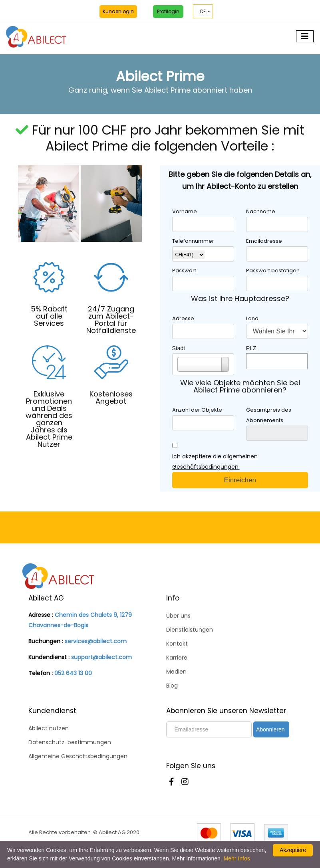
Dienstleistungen (190, 630)
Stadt (179, 348)
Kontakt (177, 644)
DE (203, 11)
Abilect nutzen (49, 728)
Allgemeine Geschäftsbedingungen (78, 756)
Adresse (183, 318)
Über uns (178, 616)
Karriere (177, 658)
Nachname (261, 211)
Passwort (184, 271)
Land (252, 318)
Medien (176, 672)
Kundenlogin (118, 11)
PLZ (251, 348)
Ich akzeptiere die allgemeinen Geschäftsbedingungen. (215, 462)
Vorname (185, 211)
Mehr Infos (237, 858)
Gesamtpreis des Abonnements (269, 415)
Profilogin (168, 11)
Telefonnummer (193, 241)
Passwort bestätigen (273, 271)
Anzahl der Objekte (197, 410)
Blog (172, 686)
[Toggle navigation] (305, 36)
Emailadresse (264, 241)
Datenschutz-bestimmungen (70, 742)
